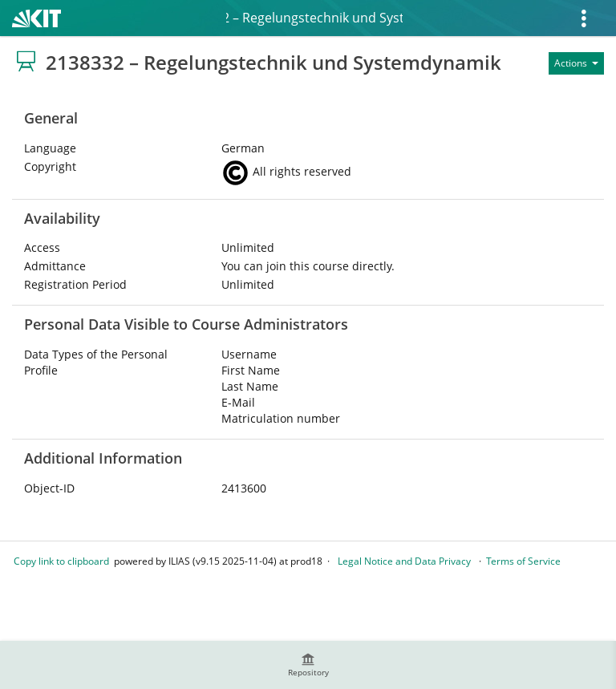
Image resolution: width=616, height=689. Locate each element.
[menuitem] (308, 665)
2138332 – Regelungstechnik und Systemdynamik (314, 18)
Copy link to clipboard (61, 561)
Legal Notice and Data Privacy (404, 561)
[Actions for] (576, 63)
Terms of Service (523, 561)
